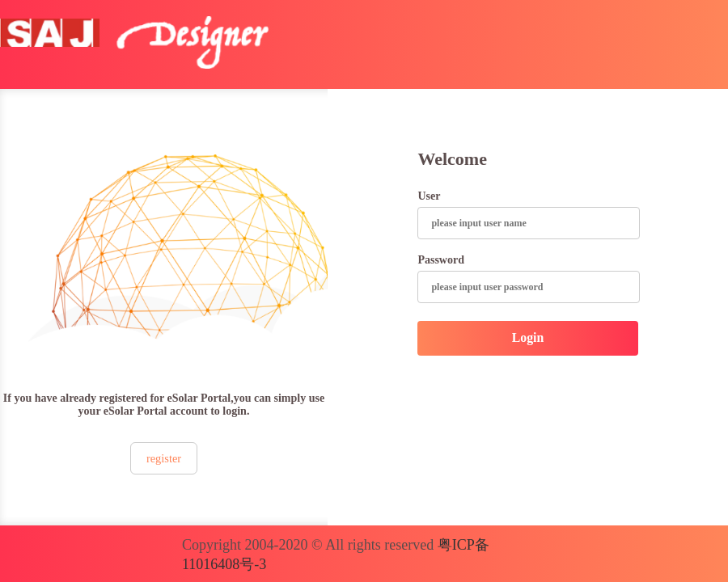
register (164, 458)
